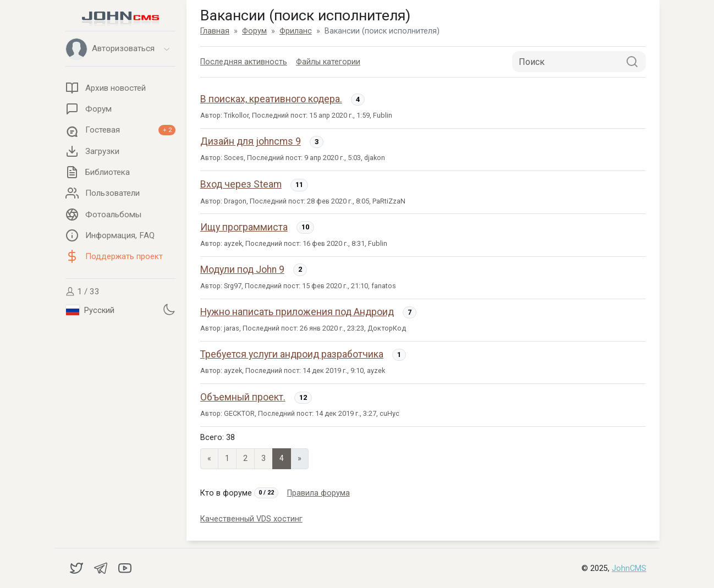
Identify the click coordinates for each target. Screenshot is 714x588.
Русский (90, 310)
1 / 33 (83, 292)
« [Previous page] (209, 458)
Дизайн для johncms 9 (251, 141)
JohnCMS (629, 568)
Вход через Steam (241, 184)
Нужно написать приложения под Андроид (297, 312)
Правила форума (318, 493)
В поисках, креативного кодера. (271, 99)
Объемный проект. (243, 397)
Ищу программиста (244, 227)
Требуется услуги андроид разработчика (292, 354)
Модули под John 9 (242, 270)
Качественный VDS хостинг (251, 519)
